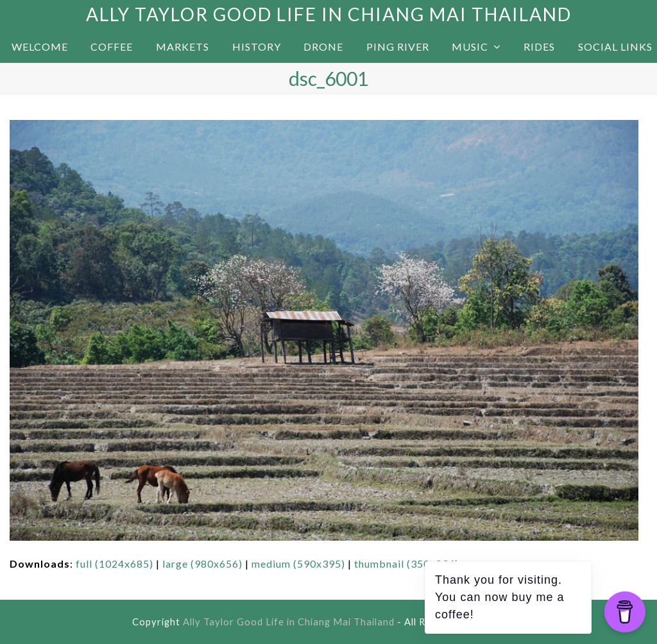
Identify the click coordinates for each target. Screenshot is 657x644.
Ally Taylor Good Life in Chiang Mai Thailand (329, 14)
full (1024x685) (115, 563)
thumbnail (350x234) (406, 563)
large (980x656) (202, 563)
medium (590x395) (298, 563)
